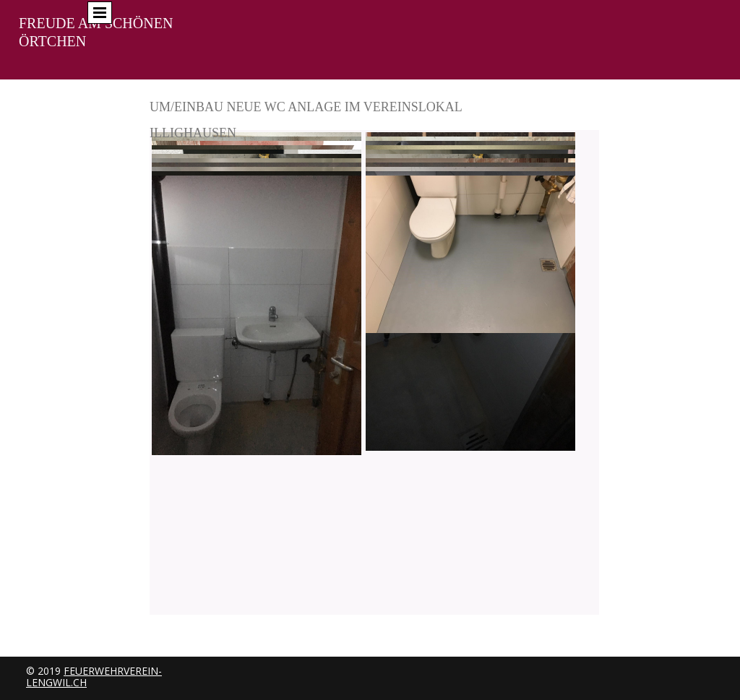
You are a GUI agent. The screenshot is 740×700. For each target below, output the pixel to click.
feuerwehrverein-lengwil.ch (94, 677)
